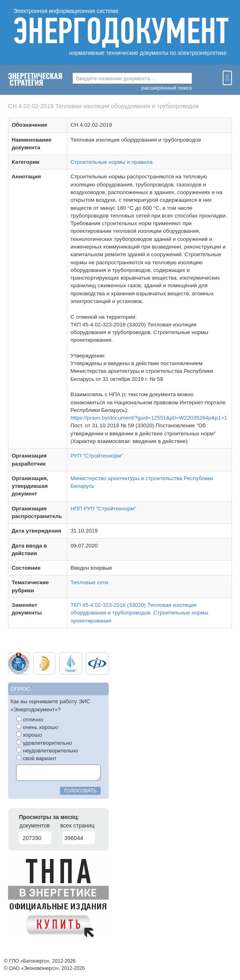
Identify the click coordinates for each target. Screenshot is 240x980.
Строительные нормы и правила (112, 162)
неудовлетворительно (47, 750)
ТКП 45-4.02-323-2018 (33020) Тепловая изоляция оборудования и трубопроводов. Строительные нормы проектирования (139, 613)
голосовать (80, 791)
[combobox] (132, 78)
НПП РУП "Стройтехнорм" (103, 509)
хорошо (29, 735)
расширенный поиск (167, 88)
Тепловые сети (89, 582)
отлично (30, 719)
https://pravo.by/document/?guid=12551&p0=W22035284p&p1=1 (149, 418)
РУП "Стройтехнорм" (97, 456)
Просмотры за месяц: (49, 817)
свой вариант (36, 758)
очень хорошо (37, 727)
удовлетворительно (44, 743)
